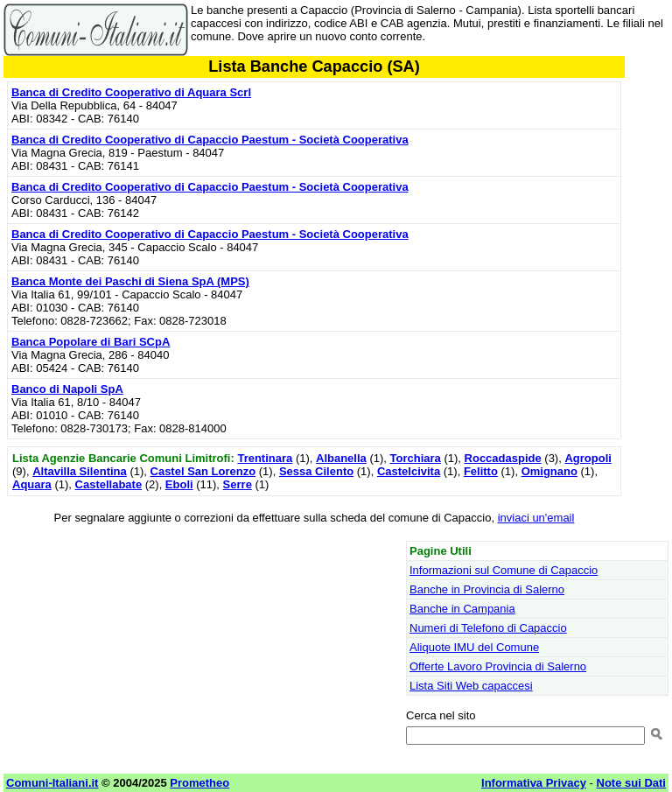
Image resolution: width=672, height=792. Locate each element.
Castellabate (109, 484)
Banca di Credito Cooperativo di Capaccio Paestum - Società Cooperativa (210, 140)
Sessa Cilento (316, 471)
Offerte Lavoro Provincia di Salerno (498, 666)
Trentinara (265, 458)
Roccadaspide (503, 458)
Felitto (481, 471)
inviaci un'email (536, 518)
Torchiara (416, 458)
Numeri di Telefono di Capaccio (488, 628)
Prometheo (199, 783)
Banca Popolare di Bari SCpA (91, 342)
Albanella (341, 458)
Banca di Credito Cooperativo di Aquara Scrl (131, 92)
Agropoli (588, 458)
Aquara (32, 484)
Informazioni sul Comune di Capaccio (504, 570)
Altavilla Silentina (80, 471)
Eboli (179, 484)
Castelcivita (409, 471)
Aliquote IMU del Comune (474, 647)
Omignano (549, 471)
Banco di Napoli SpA (67, 389)
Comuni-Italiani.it (52, 783)
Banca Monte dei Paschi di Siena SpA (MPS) (130, 281)
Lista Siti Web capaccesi (471, 686)
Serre (238, 484)
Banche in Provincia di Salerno (487, 589)
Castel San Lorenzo (203, 471)
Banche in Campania (462, 609)
